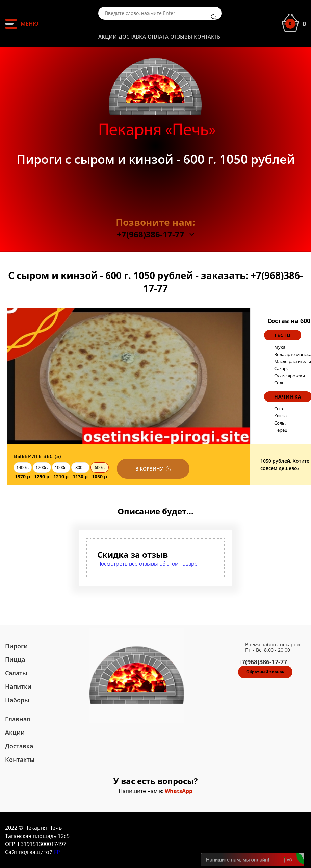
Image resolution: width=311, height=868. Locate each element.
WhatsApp (179, 791)
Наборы (17, 700)
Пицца (15, 659)
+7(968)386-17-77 (151, 234)
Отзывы (181, 37)
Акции (108, 37)
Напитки (18, 686)
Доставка (132, 37)
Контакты (208, 37)
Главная (18, 719)
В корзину (149, 469)
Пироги (16, 646)
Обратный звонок (265, 672)
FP (57, 852)
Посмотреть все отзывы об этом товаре (147, 564)
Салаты (16, 673)
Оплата (158, 37)
